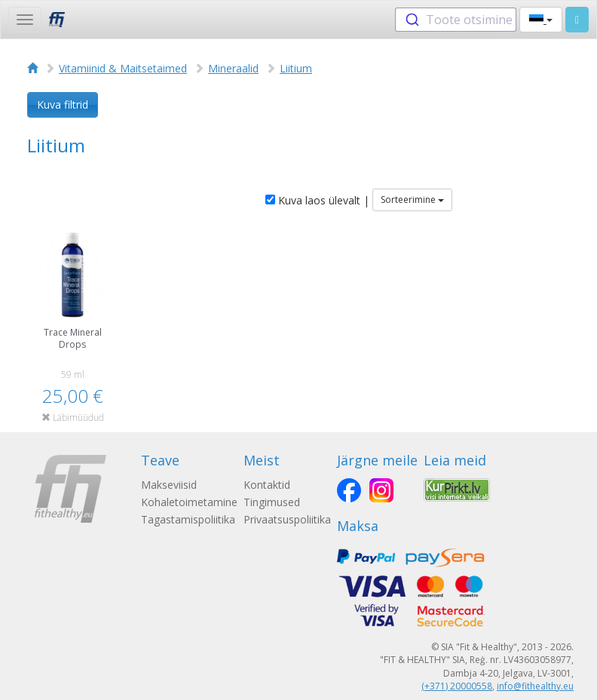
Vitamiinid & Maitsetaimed (123, 68)
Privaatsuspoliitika (287, 519)
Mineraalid (233, 68)
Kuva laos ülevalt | (317, 200)
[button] (541, 20)
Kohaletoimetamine (189, 502)
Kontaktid (267, 485)
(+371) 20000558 (457, 686)
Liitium (296, 68)
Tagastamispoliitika (188, 519)
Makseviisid (169, 485)
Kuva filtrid (63, 104)
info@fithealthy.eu (535, 686)
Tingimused (272, 502)
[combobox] (456, 20)
